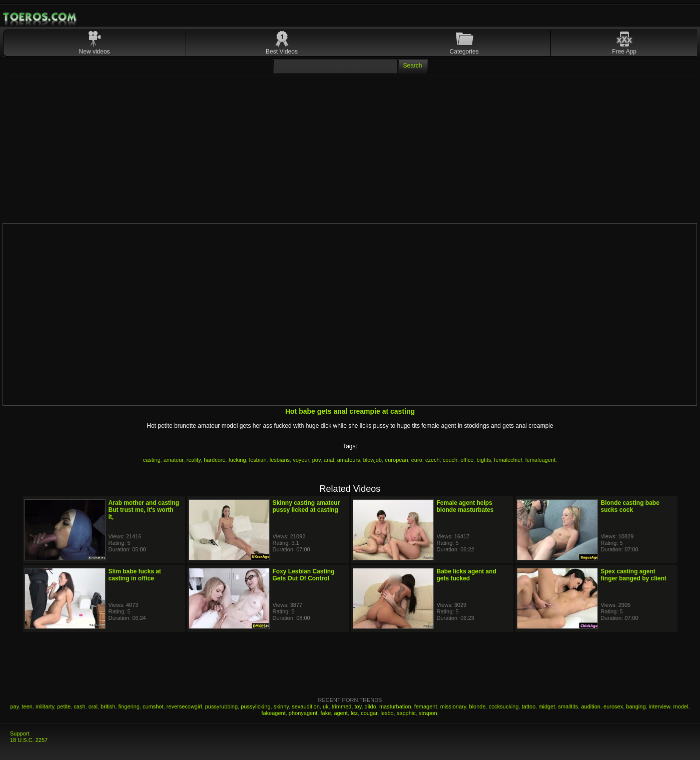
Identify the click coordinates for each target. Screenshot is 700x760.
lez (354, 713)
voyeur (301, 460)
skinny (281, 706)
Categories (464, 52)
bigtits (484, 460)
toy (358, 706)
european (397, 460)
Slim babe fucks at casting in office (135, 575)
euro (417, 460)
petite (64, 706)
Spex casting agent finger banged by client (634, 575)
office (467, 460)
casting (152, 460)
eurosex (613, 706)
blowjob (373, 460)
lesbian (258, 460)
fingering (129, 706)
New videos (95, 52)
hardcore (214, 460)
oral (93, 706)
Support (20, 733)
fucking (237, 460)
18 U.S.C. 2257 (29, 740)
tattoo (529, 706)
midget (547, 706)
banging (636, 706)
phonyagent (303, 713)
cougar (369, 713)
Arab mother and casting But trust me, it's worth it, (144, 510)
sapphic (406, 713)
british (108, 706)
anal (329, 460)
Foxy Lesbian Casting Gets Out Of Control (304, 575)
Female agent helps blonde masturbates (465, 506)
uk (326, 706)
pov (316, 460)
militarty (45, 706)
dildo (371, 706)
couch (450, 460)
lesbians (280, 460)
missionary (453, 706)
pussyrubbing (221, 706)
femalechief (508, 460)
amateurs (349, 460)
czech (433, 460)
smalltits (568, 706)
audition (591, 706)
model (681, 706)
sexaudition (306, 706)
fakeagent (273, 713)
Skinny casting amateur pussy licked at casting (306, 506)
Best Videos (282, 52)
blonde (478, 706)
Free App (624, 52)
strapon (428, 713)
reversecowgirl (184, 706)
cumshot (153, 706)
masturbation (395, 706)
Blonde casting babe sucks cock (630, 506)
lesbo (387, 713)
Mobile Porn (41, 17)
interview (660, 706)
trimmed (342, 706)
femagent (426, 706)
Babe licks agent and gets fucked (467, 575)
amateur (174, 460)
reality (194, 460)
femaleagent (541, 460)
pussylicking (255, 706)
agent (341, 713)
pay (14, 706)
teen (27, 706)
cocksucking (504, 706)
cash (79, 706)
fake (325, 713)
